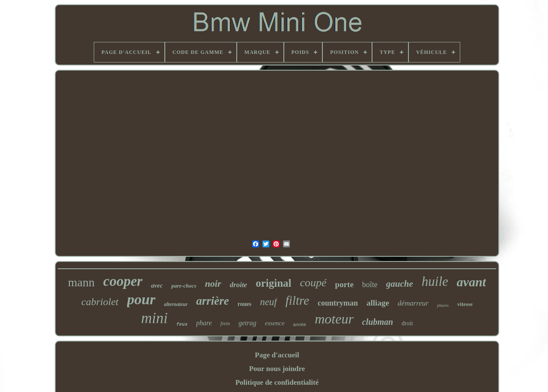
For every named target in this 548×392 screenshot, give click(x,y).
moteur (334, 319)
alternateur (176, 304)
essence (275, 323)
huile (435, 281)
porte (344, 284)
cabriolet (100, 302)
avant (471, 282)
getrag (247, 323)
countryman (338, 303)
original (273, 283)
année (300, 324)
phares (443, 305)
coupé (313, 283)
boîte (370, 285)
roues (244, 304)
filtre (297, 300)
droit (407, 323)
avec (157, 285)
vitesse (465, 304)
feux (182, 324)
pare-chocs (184, 286)
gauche (400, 284)
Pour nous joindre (277, 369)
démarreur (413, 303)
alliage (378, 303)
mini (154, 318)
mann (81, 282)
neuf (268, 302)
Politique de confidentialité (277, 382)
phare (204, 323)
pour (141, 299)
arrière (213, 301)
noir (213, 284)
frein (225, 324)
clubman (378, 322)
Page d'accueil (277, 355)
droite (239, 285)
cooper (123, 281)
